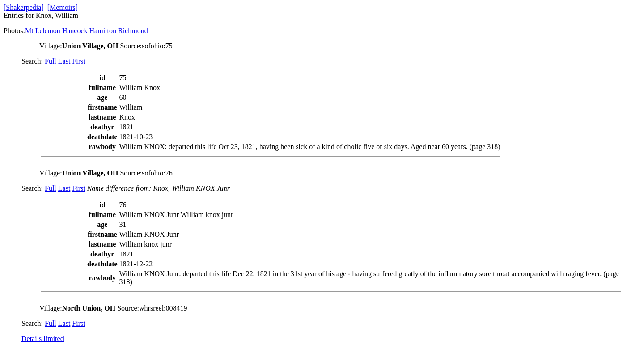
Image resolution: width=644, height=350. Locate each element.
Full (51, 61)
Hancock (75, 31)
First (78, 61)
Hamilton (103, 31)
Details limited (43, 339)
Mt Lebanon (43, 31)
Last (64, 61)
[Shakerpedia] (24, 7)
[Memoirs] (63, 7)
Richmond (133, 31)
